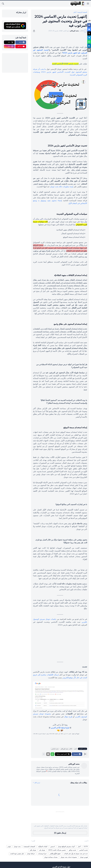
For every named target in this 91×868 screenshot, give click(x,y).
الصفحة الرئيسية (82, 12)
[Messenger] (89, 29)
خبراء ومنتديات (42, 854)
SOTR (86, 847)
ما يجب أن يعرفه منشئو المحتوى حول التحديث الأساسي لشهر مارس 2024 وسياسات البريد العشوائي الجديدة (60, 72)
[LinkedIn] (89, 45)
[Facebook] (89, 25)
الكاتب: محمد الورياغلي (66, 749)
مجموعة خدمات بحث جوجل (69, 857)
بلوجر (9, 847)
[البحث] (3, 4)
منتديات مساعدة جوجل (51, 857)
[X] (89, 33)
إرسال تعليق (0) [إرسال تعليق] (60, 833)
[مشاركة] (35, 31)
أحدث (86, 841)
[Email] (89, 49)
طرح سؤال (68, 717)
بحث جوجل (17, 847)
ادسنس (53, 847)
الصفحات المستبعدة (29, 847)
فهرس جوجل (84, 857)
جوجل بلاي (33, 850)
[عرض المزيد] (44, 754)
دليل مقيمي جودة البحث (17, 854)
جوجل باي (42, 850)
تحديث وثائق (72, 850)
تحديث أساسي (55, 749)
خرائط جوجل (31, 854)
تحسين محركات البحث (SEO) (57, 850)
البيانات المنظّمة (43, 847)
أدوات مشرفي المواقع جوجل (66, 847)
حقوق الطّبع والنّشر (55, 854)
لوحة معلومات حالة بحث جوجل (62, 187)
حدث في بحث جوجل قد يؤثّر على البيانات (76, 854)
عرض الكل (37, 783)
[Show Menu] (88, 4)
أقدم (34, 841)
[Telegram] (89, 37)
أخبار (75, 12)
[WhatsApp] (89, 41)
